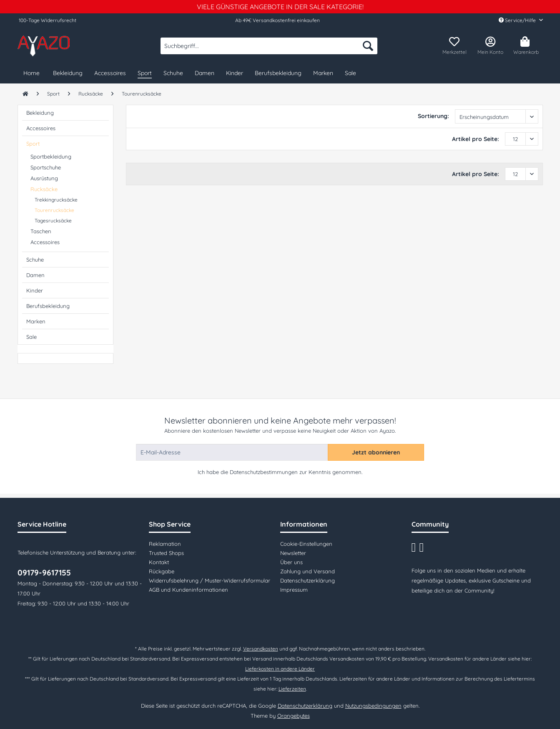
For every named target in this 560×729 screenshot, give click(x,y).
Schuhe (35, 260)
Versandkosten (261, 649)
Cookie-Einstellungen (306, 544)
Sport (33, 144)
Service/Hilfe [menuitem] (518, 20)
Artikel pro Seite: (476, 139)
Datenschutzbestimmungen (264, 472)
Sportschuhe (46, 167)
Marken (36, 321)
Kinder (35, 290)
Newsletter (293, 553)
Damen (35, 275)
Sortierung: (433, 116)
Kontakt (159, 562)
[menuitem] (269, 50)
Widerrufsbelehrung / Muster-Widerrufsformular (210, 580)
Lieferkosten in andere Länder (280, 669)
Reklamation (165, 544)
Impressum (294, 590)
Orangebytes (294, 716)
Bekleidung (40, 113)
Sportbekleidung (51, 156)
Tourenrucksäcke (54, 210)
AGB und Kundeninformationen (188, 590)
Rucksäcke (44, 189)
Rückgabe (162, 571)
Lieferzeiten (292, 689)
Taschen (41, 231)
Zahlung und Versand (308, 571)
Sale (31, 337)
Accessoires (41, 128)
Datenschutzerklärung (308, 580)
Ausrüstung (44, 178)
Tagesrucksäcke (53, 221)
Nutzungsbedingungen (373, 706)
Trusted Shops (166, 553)
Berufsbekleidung (48, 306)
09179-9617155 (44, 573)
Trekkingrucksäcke (56, 200)
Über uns (291, 562)
